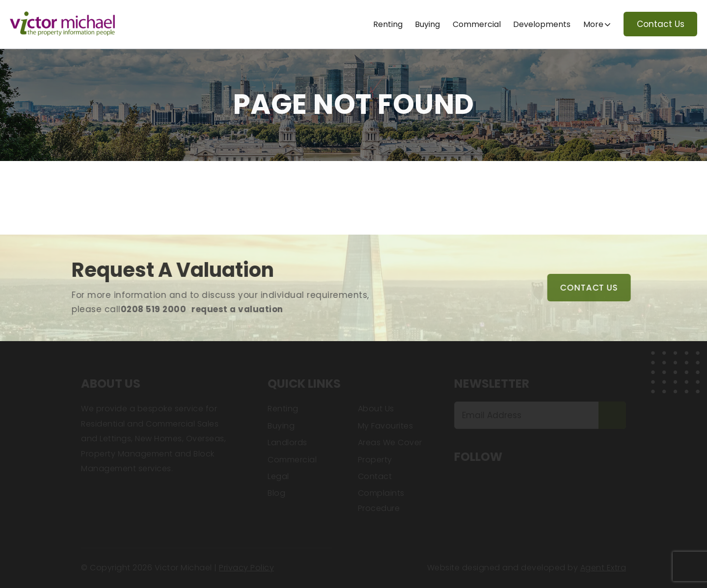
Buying (427, 24)
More (593, 24)
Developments (542, 24)
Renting (388, 24)
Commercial (477, 24)
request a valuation (226, 309)
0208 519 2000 (142, 309)
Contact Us (661, 24)
